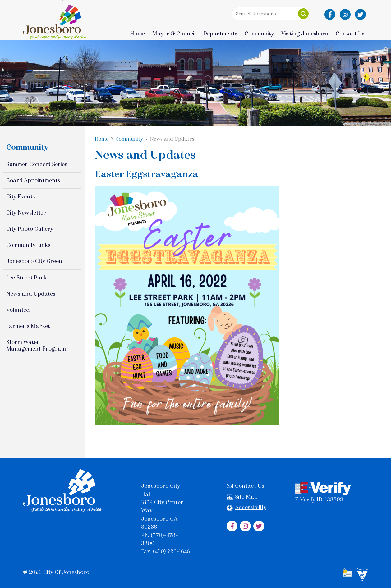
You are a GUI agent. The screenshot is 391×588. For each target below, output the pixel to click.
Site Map (242, 497)
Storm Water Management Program (36, 345)
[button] (303, 14)
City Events (21, 197)
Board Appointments (33, 180)
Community (129, 139)
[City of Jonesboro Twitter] (360, 14)
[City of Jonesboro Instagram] (345, 14)
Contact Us (245, 486)
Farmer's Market (28, 326)
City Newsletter (26, 213)
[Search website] (271, 14)
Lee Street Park (26, 278)
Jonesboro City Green (34, 261)
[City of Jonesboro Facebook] (330, 14)
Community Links (28, 245)
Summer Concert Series (37, 164)
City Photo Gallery (30, 229)
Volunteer (19, 310)
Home (138, 34)
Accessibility (246, 507)
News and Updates (31, 294)
